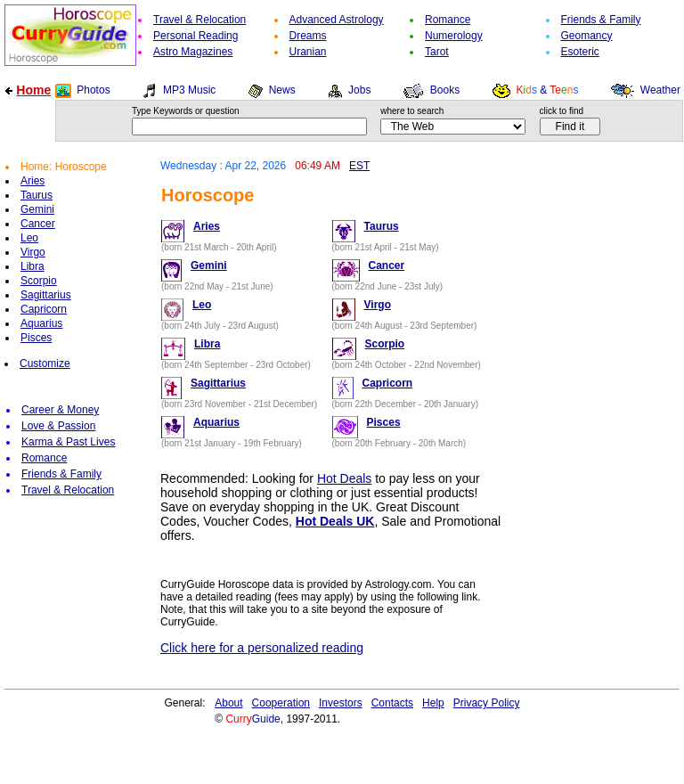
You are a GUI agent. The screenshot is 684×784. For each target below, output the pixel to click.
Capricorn (44, 309)
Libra (33, 266)
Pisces (36, 338)
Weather (660, 90)
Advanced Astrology (337, 20)
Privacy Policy (487, 703)
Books (445, 90)
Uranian (308, 52)
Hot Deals (344, 478)
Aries (33, 181)
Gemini (37, 209)
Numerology (454, 36)
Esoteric (580, 52)
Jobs (359, 90)
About (228, 703)
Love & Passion (58, 426)
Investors (341, 703)
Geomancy (587, 36)
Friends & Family (601, 20)
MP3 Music (189, 90)
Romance (448, 20)
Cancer (38, 224)
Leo (29, 238)
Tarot (437, 52)
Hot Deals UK (335, 521)
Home (33, 90)
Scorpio (39, 281)
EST (359, 166)
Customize (45, 363)
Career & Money (60, 410)
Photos (93, 90)
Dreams (308, 36)
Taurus (37, 195)
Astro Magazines (193, 52)
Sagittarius (46, 295)
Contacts (392, 703)
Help (433, 703)
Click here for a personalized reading (262, 648)
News (282, 90)
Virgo (33, 252)
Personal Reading (195, 36)
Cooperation (281, 703)
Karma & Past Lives (68, 442)
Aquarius (41, 323)
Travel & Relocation (199, 20)
